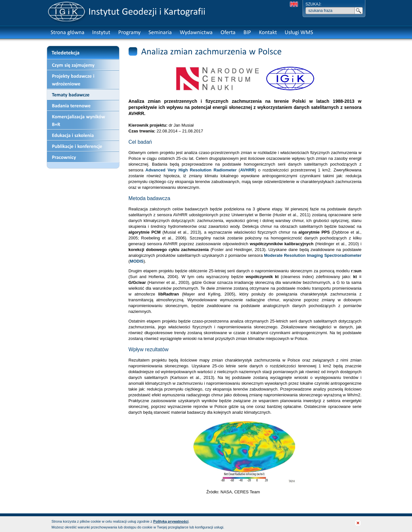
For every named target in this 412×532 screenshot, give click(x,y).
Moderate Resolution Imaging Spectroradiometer (313, 255)
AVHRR (247, 170)
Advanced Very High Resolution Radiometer (191, 170)
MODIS (137, 261)
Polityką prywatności (171, 521)
